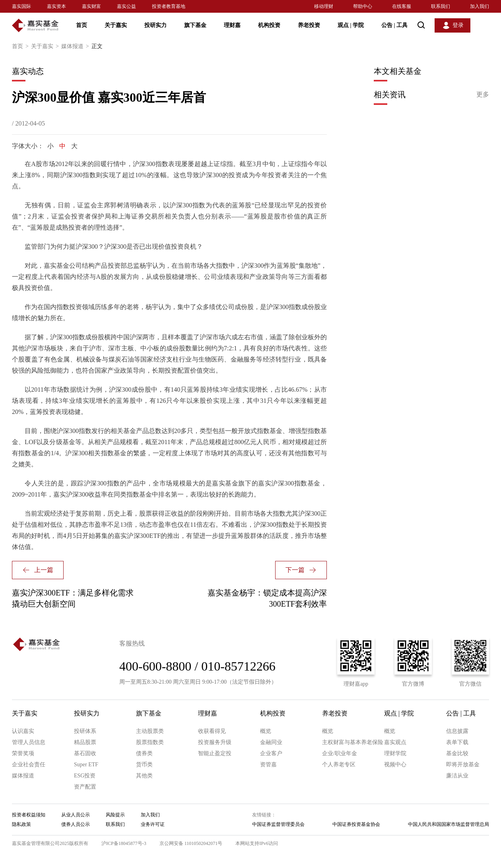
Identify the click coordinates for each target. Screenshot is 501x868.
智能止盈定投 (215, 753)
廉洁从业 (457, 776)
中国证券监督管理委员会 (278, 824)
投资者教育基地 (169, 6)
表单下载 (457, 742)
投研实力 (155, 25)
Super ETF (86, 765)
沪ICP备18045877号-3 (124, 843)
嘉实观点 (395, 742)
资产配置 (85, 787)
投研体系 (85, 731)
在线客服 (402, 6)
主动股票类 (150, 731)
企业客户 (271, 753)
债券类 (144, 753)
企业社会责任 (29, 765)
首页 (82, 25)
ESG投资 (85, 776)
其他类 (144, 776)
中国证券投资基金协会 (356, 824)
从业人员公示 (76, 815)
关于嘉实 (116, 25)
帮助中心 (363, 6)
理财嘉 (232, 25)
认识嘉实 (23, 731)
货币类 (144, 765)
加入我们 (480, 6)
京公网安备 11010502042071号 (191, 843)
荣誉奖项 (23, 753)
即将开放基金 (463, 765)
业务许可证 (153, 824)
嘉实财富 (91, 6)
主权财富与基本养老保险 (353, 742)
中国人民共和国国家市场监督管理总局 (449, 824)
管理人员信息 (29, 742)
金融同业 (271, 742)
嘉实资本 (56, 6)
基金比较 (457, 753)
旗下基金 (195, 25)
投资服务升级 (215, 742)
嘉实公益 (126, 6)
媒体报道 (76, 46)
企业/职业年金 (340, 753)
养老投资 (309, 25)
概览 (266, 731)
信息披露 (457, 731)
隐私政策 (21, 824)
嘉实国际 (21, 6)
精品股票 (85, 742)
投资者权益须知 (29, 815)
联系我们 (441, 6)
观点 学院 (351, 25)
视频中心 (395, 765)
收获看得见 (212, 731)
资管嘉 (268, 765)
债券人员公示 (76, 824)
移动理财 (324, 6)
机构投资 (269, 25)
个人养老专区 (339, 765)
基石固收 (85, 753)
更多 (483, 94)
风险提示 (115, 815)
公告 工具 (394, 25)
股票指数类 (150, 742)
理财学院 (395, 753)
